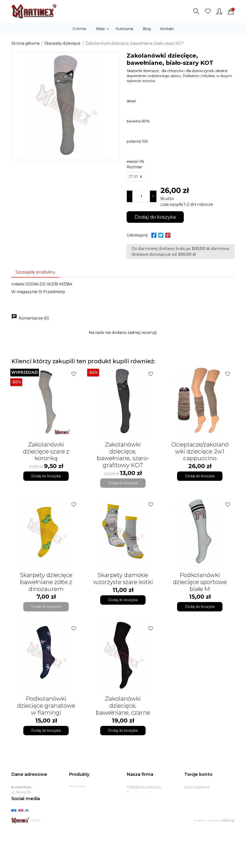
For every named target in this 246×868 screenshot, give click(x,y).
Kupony (191, 817)
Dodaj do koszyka (155, 217)
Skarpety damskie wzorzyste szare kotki (123, 579)
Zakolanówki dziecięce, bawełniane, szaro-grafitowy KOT (123, 455)
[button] (196, 11)
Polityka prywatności (144, 787)
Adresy (190, 811)
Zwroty (133, 811)
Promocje (77, 787)
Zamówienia (195, 799)
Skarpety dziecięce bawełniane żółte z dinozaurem (46, 582)
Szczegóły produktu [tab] (35, 272)
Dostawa (134, 805)
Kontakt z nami (139, 817)
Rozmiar (135, 167)
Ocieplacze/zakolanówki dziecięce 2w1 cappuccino (200, 451)
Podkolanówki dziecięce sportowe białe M (200, 582)
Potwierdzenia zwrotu (203, 805)
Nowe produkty (82, 793)
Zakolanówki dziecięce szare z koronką (46, 451)
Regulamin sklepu (142, 793)
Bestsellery (78, 799)
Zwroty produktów (200, 793)
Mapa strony (137, 823)
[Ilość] (141, 196)
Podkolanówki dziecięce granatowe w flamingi (46, 706)
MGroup (228, 859)
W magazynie (24, 292)
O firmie (133, 799)
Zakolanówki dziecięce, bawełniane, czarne (123, 706)
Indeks (18, 284)
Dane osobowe (197, 787)
